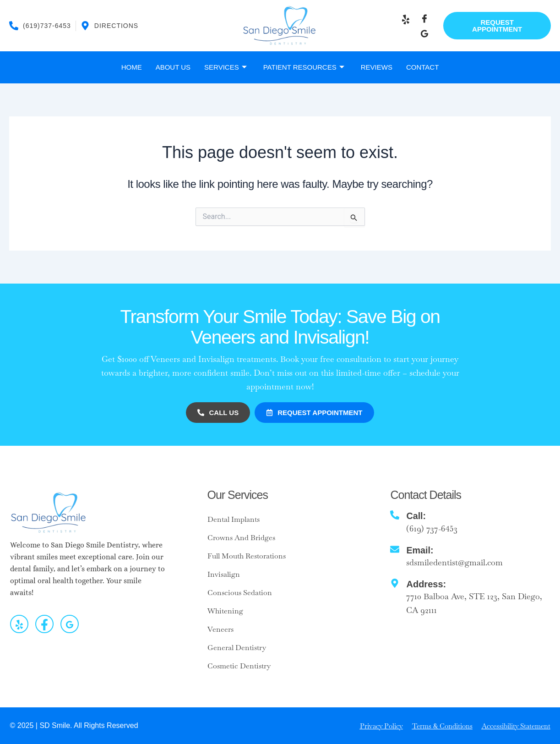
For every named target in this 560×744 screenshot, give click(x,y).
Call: (416, 516)
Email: (420, 550)
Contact (422, 67)
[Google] (424, 33)
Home (132, 67)
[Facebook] (424, 19)
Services (226, 67)
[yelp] (19, 624)
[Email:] (395, 549)
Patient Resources (304, 67)
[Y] (406, 19)
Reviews (377, 67)
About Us (173, 67)
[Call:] (395, 515)
